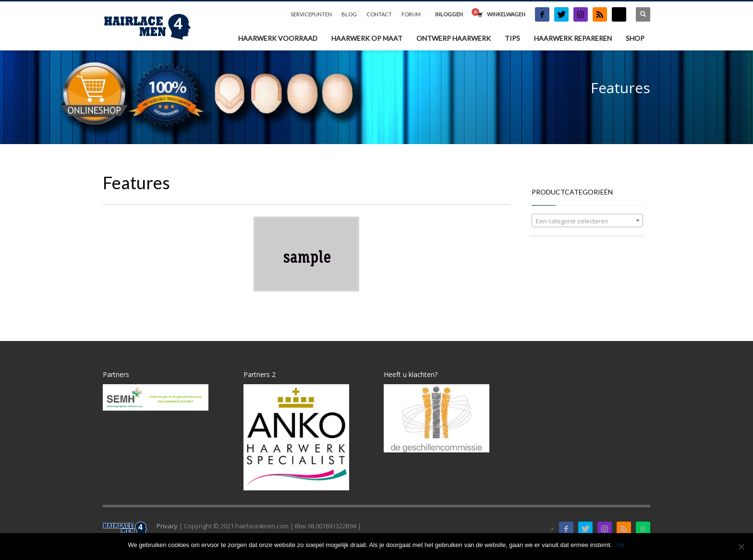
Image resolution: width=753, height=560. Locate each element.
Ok (621, 545)
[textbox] (588, 221)
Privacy (167, 526)
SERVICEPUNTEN (311, 14)
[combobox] (588, 220)
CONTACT (379, 14)
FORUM (411, 14)
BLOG (349, 14)
